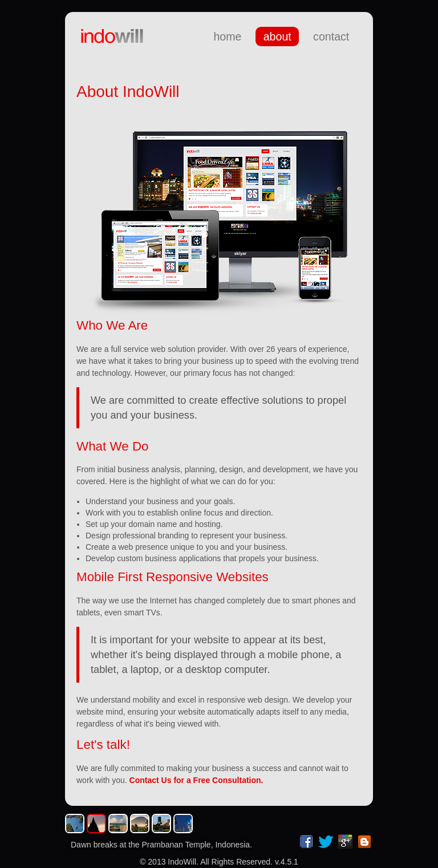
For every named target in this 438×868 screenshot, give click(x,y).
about (277, 36)
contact (331, 36)
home (227, 36)
